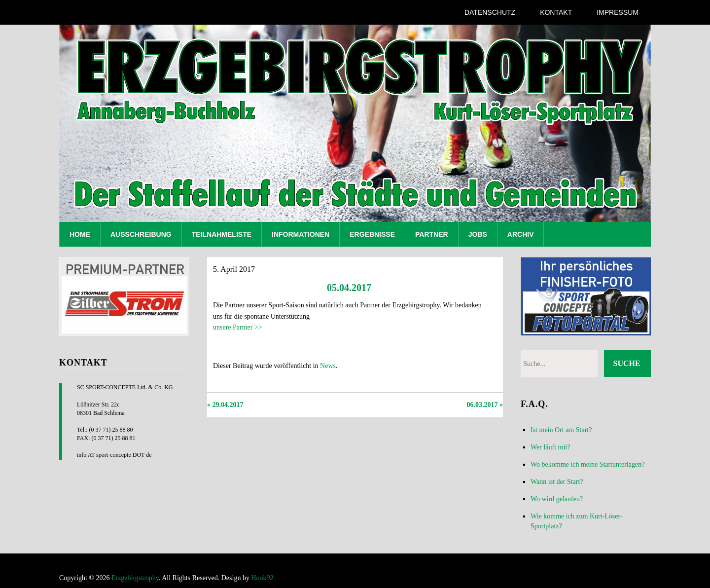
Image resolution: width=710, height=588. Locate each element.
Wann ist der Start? (557, 482)
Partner (432, 234)
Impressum (618, 12)
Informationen (301, 234)
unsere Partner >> (238, 327)
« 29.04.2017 (225, 405)
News (328, 366)
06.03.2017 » (485, 405)
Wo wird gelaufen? (557, 499)
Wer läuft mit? (550, 447)
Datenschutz (490, 12)
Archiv (521, 234)
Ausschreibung (141, 234)
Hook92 (262, 578)
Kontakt (556, 12)
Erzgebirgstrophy (135, 578)
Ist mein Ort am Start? (561, 430)
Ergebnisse (372, 234)
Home (80, 234)
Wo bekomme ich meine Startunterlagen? (587, 464)
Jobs (478, 234)
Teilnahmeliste (222, 234)
